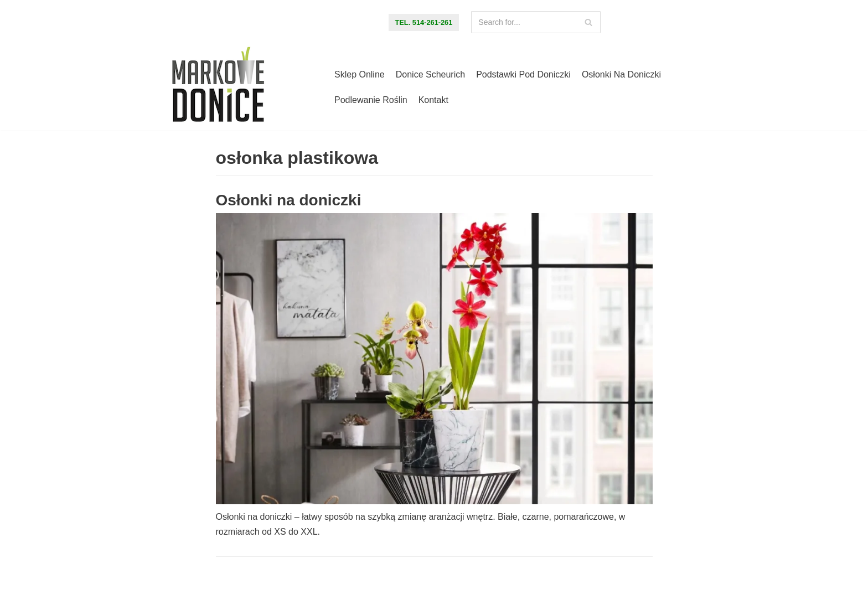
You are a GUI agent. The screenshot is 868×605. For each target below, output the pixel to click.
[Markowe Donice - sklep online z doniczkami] (218, 87)
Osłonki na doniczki (621, 74)
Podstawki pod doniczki (523, 74)
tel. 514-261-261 (424, 22)
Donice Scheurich (430, 74)
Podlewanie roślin (371, 100)
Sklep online (360, 74)
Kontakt (433, 100)
